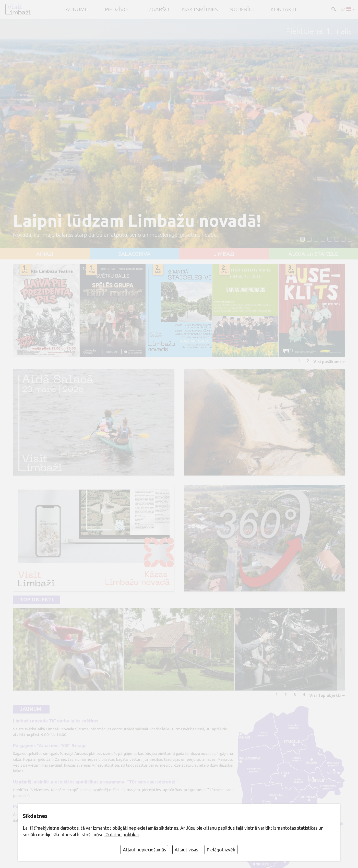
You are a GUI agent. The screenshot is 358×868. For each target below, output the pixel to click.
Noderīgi (242, 9)
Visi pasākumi (327, 362)
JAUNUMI (75, 9)
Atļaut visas (186, 850)
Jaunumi (31, 709)
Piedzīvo (116, 9)
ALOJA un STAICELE (313, 254)
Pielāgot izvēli (221, 850)
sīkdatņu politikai (122, 835)
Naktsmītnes (200, 9)
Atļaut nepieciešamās (144, 850)
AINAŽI (45, 254)
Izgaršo (158, 9)
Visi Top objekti (325, 695)
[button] (303, 239)
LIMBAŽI (224, 254)
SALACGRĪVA (134, 254)
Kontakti (283, 9)
